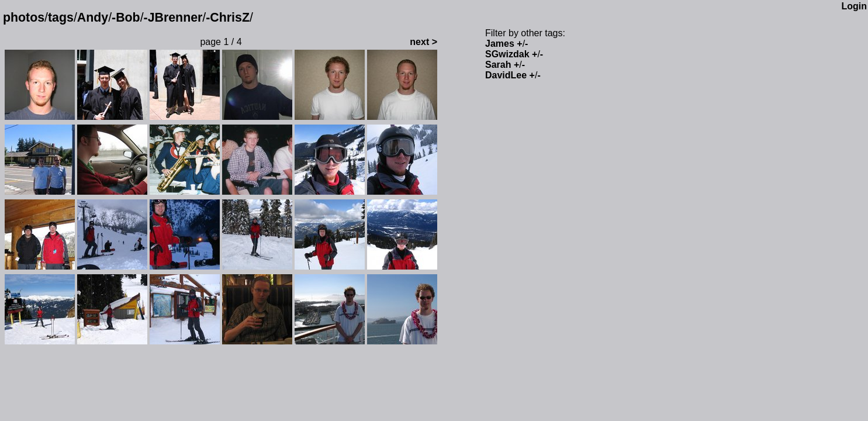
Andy (93, 18)
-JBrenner (173, 18)
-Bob (126, 18)
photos (24, 18)
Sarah (498, 65)
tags (61, 18)
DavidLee (506, 75)
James (500, 44)
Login (854, 6)
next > (423, 42)
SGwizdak (507, 54)
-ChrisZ (228, 18)
